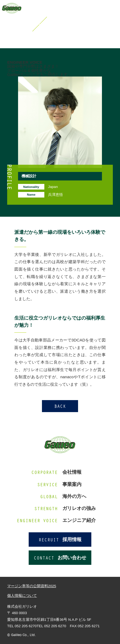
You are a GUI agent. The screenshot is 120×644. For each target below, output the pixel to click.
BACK (60, 406)
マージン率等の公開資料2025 (32, 586)
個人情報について (22, 596)
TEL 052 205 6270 (51, 626)
